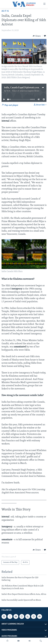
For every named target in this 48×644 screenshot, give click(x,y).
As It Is (5, 11)
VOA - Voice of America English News (23, 91)
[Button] (37, 36)
